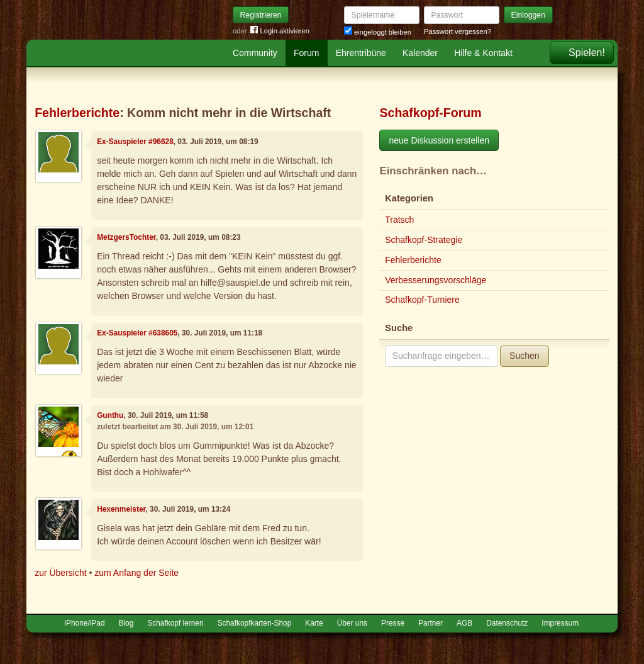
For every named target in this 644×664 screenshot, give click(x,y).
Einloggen (529, 15)
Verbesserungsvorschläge (436, 280)
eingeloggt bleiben (378, 32)
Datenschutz (507, 623)
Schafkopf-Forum (430, 113)
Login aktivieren (280, 31)
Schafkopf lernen (175, 623)
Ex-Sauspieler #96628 (135, 142)
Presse (393, 623)
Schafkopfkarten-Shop (255, 623)
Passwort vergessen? (458, 31)
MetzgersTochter (126, 237)
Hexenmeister (121, 509)
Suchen (524, 356)
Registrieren (261, 15)
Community (255, 53)
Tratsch (399, 220)
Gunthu (110, 415)
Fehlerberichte (77, 113)
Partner (430, 623)
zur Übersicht (60, 573)
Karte (314, 623)
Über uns (352, 623)
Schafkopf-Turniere (422, 300)
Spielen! (587, 53)
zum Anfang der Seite (136, 573)
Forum (306, 53)
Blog (126, 623)
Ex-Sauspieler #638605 (137, 333)
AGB (464, 623)
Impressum (560, 623)
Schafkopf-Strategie (424, 240)
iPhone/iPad (84, 623)
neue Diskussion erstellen (439, 140)
